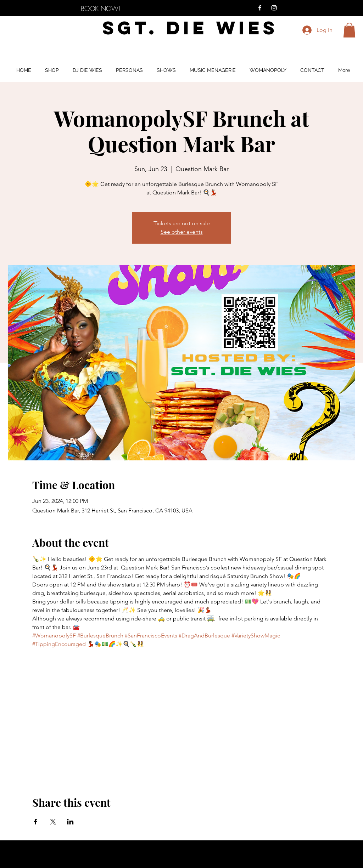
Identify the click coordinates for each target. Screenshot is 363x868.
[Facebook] (260, 8)
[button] (349, 30)
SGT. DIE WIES (190, 28)
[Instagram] (274, 8)
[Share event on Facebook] (36, 822)
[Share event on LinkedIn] (70, 822)
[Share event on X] (53, 822)
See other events (182, 232)
